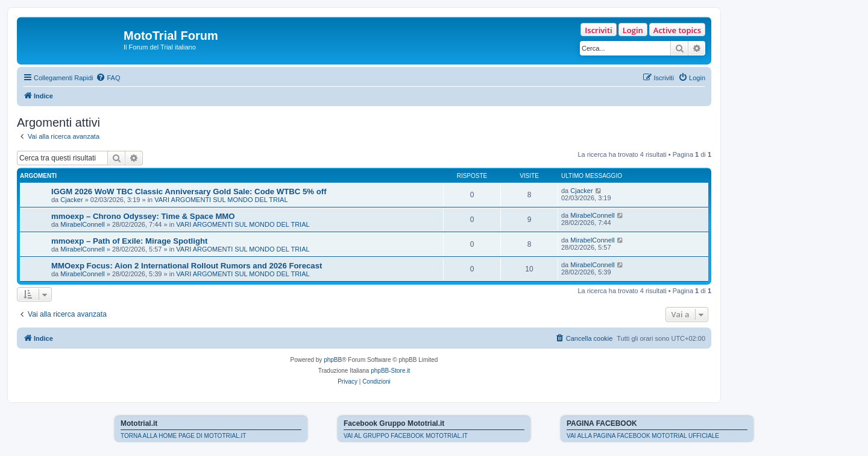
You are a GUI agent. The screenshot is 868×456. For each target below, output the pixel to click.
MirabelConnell (82, 224)
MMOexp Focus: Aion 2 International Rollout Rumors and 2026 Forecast (187, 266)
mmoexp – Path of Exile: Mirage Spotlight (129, 241)
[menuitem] (108, 78)
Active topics (677, 30)
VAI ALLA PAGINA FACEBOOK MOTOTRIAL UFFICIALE (643, 436)
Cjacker (71, 200)
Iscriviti (598, 30)
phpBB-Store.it (390, 371)
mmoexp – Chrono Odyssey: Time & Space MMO (143, 216)
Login (633, 30)
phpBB (333, 360)
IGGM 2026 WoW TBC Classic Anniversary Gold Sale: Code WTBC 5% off (189, 192)
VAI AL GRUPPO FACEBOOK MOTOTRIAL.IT (406, 436)
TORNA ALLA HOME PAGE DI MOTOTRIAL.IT (183, 436)
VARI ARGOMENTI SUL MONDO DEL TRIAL (221, 200)
